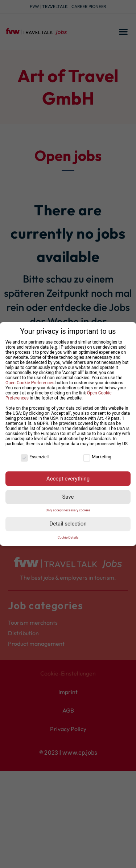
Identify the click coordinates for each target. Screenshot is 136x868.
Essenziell (35, 457)
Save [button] (68, 497)
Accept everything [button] (68, 479)
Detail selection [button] (68, 524)
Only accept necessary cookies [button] (68, 510)
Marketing (97, 457)
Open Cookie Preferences (30, 383)
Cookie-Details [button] (68, 538)
